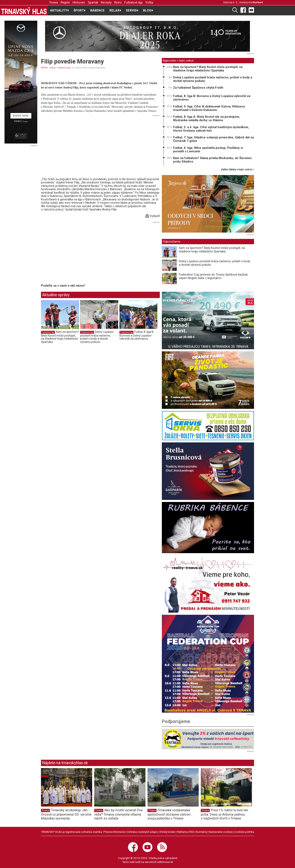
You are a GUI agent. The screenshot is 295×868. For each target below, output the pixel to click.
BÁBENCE (97, 10)
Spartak (93, 2)
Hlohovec (79, 2)
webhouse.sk (165, 862)
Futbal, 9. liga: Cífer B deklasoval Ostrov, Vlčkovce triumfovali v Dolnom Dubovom (209, 108)
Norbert (258, 2)
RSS (192, 832)
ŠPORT (44, 68)
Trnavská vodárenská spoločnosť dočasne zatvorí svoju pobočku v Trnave (169, 814)
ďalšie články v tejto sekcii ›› (238, 170)
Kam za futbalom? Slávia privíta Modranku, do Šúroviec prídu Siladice (213, 160)
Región (65, 2)
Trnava (53, 2)
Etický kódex (168, 832)
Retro (118, 2)
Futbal (53, 68)
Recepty (106, 2)
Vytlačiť (153, 216)
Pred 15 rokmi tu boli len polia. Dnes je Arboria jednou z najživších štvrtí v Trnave (224, 814)
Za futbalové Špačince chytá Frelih (198, 88)
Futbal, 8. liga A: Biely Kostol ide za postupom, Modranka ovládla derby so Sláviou (206, 118)
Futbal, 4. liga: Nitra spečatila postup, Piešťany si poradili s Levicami (208, 150)
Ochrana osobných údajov (143, 832)
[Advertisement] (100, 147)
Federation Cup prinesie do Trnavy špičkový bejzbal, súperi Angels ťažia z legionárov (213, 276)
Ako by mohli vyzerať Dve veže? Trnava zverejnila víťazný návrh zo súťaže (118, 814)
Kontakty (201, 832)
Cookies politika (244, 832)
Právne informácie (114, 832)
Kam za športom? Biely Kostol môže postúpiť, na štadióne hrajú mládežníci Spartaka (60, 337)
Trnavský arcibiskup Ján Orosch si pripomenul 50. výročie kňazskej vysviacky (66, 814)
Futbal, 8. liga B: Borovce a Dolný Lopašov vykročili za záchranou (137, 335)
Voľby (149, 2)
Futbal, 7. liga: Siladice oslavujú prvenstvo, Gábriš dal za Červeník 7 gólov (213, 139)
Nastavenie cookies (221, 832)
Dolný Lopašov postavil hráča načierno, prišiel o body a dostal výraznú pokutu (97, 337)
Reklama (182, 832)
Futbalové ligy (133, 2)
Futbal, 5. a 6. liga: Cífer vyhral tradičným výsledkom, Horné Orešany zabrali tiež (211, 129)
